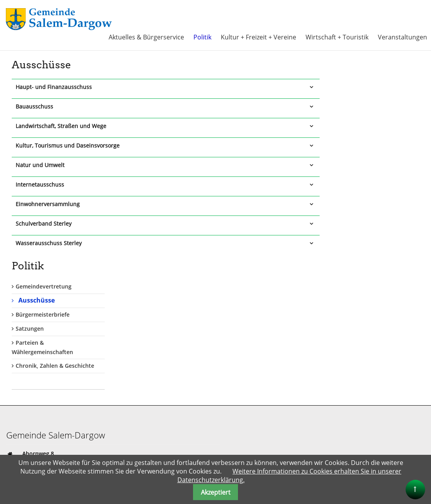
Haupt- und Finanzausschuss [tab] (54, 86)
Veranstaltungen (402, 37)
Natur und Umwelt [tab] (40, 165)
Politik (202, 37)
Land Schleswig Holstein (253, 427)
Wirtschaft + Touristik (337, 37)
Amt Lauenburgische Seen (256, 401)
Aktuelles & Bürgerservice (146, 37)
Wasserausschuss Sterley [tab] (49, 243)
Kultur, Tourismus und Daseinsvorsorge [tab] (68, 145)
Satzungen (344, 139)
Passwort (240, 317)
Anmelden (245, 360)
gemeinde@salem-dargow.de (61, 329)
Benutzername (248, 285)
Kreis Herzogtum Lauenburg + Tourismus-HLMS (284, 418)
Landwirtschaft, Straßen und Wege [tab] (61, 126)
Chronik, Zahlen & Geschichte (369, 176)
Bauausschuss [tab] (34, 106)
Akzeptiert (216, 492)
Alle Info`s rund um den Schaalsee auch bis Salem (288, 444)
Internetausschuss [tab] (40, 184)
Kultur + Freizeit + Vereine (258, 37)
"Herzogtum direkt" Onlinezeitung (266, 453)
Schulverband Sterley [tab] (44, 223)
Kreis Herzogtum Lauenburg (258, 410)
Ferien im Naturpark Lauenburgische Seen (277, 435)
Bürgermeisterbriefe (357, 125)
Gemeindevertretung (358, 97)
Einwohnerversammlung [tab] (48, 204)
